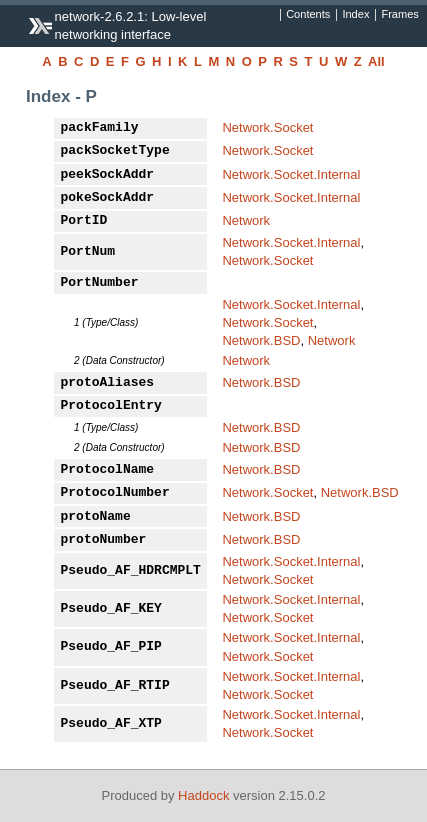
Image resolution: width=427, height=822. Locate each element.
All (376, 61)
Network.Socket (267, 127)
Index (355, 15)
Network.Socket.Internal (291, 174)
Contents (308, 15)
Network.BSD (261, 340)
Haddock (203, 795)
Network (246, 220)
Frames (399, 15)
